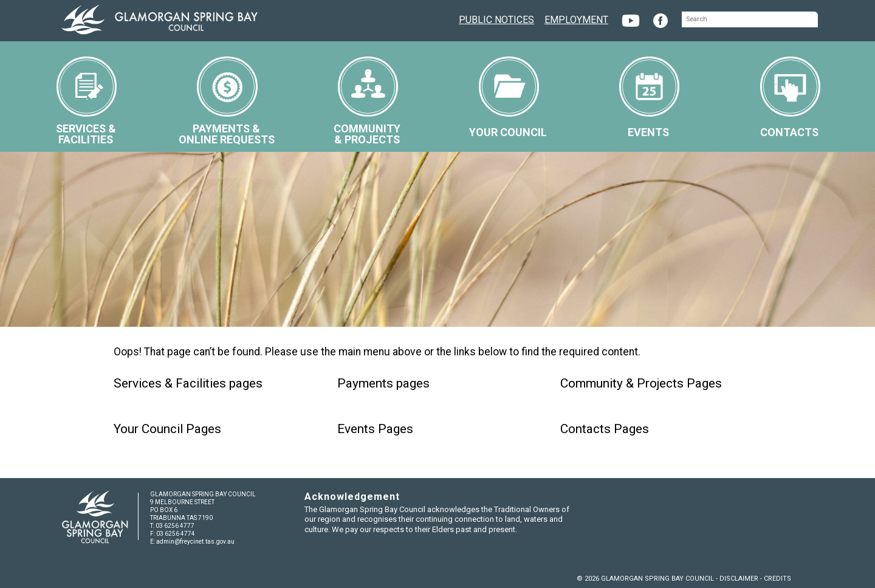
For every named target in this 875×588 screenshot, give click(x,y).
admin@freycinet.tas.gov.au (195, 542)
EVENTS (649, 97)
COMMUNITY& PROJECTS (367, 101)
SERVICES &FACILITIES (87, 101)
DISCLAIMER (739, 579)
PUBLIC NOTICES (496, 19)
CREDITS (777, 579)
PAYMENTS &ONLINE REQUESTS (227, 101)
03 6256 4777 (175, 526)
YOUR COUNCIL (508, 97)
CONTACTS (790, 97)
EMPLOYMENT (576, 19)
